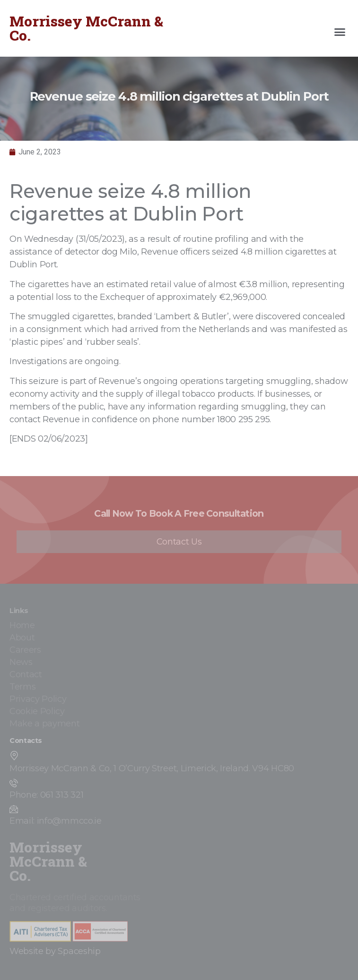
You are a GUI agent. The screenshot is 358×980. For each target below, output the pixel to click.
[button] (340, 32)
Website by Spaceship (55, 951)
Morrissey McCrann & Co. (86, 28)
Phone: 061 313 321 (46, 795)
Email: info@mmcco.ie (56, 821)
